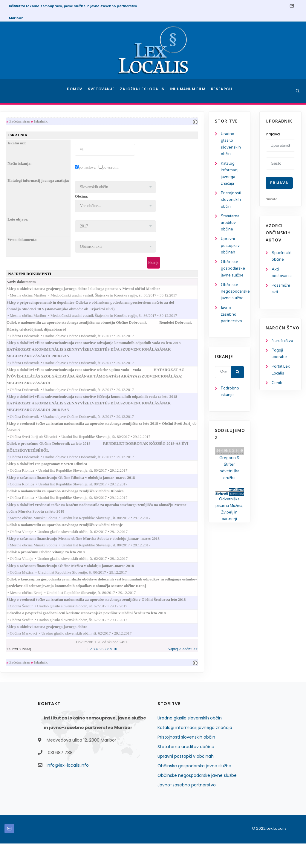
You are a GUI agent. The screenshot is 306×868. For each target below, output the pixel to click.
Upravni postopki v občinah (26, 250)
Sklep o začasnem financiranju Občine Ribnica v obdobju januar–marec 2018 (129, 487)
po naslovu (140, 168)
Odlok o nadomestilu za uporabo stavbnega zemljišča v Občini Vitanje (123, 537)
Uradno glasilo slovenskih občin (190, 742)
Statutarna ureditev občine (27, 226)
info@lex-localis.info (68, 790)
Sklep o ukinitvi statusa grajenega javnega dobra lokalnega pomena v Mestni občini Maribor (142, 291)
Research (222, 91)
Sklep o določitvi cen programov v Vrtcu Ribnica (105, 473)
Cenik (277, 386)
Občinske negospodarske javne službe (197, 800)
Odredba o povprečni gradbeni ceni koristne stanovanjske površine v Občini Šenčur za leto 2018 (145, 636)
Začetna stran (72, 121)
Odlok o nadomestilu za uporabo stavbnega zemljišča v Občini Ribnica (124, 502)
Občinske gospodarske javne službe (194, 790)
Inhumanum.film (188, 91)
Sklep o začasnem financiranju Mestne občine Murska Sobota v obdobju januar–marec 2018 (141, 551)
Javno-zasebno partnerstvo (28, 335)
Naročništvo (283, 342)
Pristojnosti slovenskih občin (27, 203)
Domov (75, 91)
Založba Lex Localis (144, 91)
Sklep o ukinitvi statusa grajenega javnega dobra (105, 650)
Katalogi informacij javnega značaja (195, 752)
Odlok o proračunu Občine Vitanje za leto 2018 (104, 565)
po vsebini (163, 168)
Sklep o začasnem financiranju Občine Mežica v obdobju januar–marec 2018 (129, 579)
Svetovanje (103, 91)
